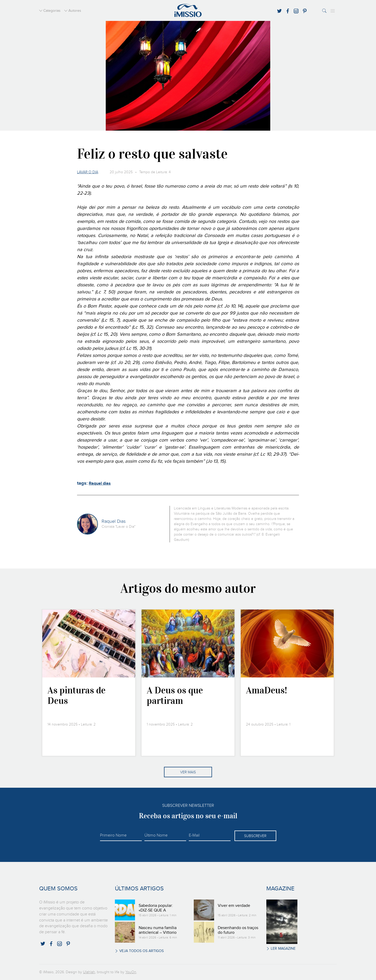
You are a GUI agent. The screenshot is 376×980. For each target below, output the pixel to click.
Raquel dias (100, 483)
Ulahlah (89, 972)
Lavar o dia (88, 172)
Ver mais (188, 772)
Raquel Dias (114, 521)
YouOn (131, 972)
